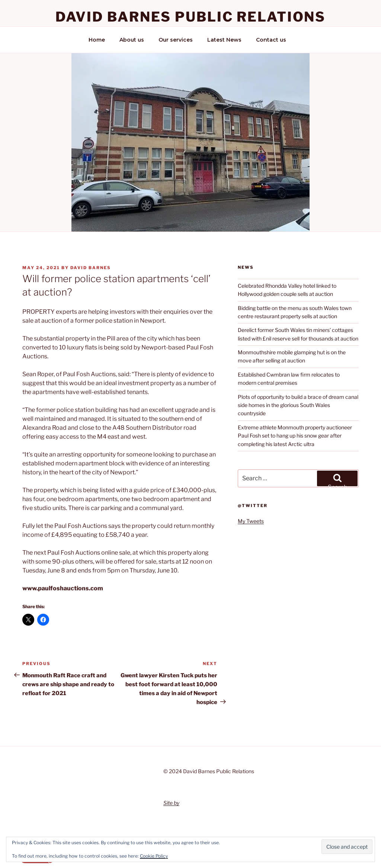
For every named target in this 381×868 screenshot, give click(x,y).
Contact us (271, 40)
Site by (171, 803)
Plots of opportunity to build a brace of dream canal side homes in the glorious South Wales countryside (298, 405)
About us (132, 40)
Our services (176, 40)
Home (97, 40)
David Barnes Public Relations (191, 17)
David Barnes (91, 268)
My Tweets (251, 521)
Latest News (224, 40)
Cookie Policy (154, 856)
